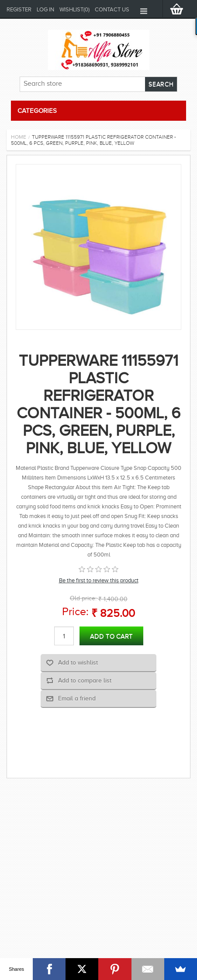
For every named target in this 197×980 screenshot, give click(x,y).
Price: (75, 611)
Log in (45, 9)
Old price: (83, 598)
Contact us (112, 9)
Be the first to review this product (99, 580)
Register (19, 9)
